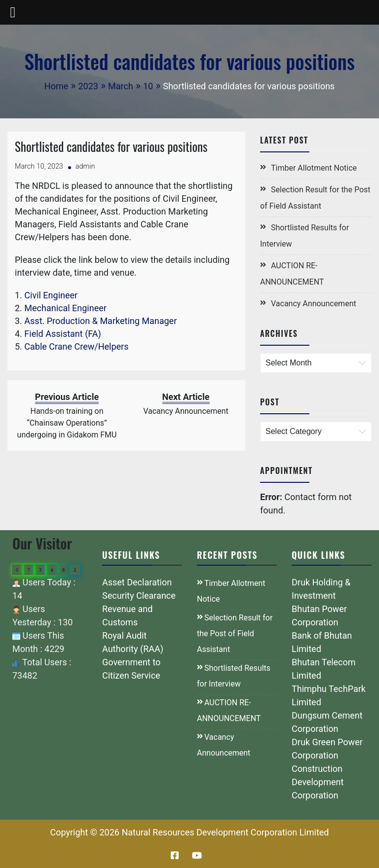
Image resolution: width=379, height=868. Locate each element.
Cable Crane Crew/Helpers (76, 346)
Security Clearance (139, 596)
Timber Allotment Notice (314, 168)
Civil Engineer (51, 295)
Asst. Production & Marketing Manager (100, 321)
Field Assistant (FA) (62, 334)
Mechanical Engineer (65, 308)
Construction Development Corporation (318, 782)
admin (85, 166)
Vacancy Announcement (314, 304)
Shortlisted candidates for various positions (111, 146)
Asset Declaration (137, 582)
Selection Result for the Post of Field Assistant (235, 633)
